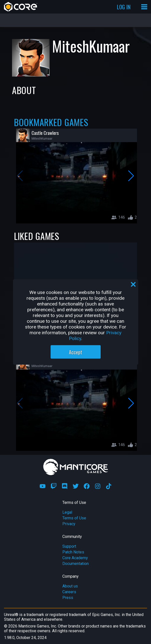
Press (68, 598)
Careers (69, 592)
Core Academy (75, 558)
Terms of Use (74, 518)
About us (70, 586)
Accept (76, 352)
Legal (67, 512)
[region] (76, 322)
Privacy (69, 524)
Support (69, 546)
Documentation (76, 564)
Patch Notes (73, 552)
